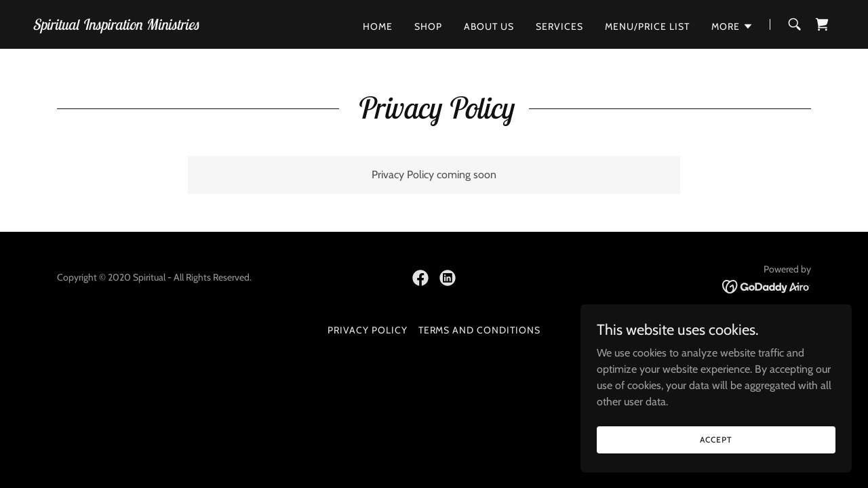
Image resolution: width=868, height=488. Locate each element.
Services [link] (559, 26)
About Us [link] (489, 26)
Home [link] (378, 26)
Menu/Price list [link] (647, 26)
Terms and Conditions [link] (480, 330)
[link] (116, 26)
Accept (716, 467)
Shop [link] (428, 26)
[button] (732, 26)
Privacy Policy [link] (368, 330)
